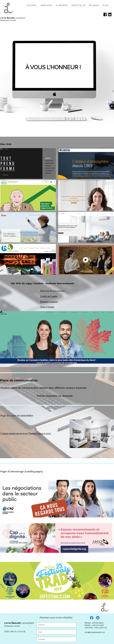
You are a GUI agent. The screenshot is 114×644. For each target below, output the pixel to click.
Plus (106, 5)
